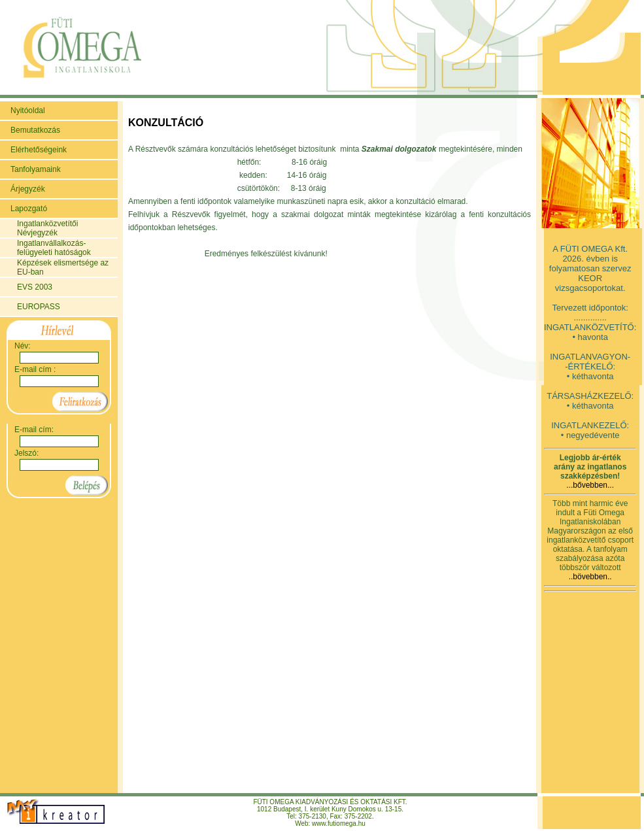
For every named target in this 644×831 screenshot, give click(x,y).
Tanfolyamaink (36, 169)
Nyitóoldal (28, 110)
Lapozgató (29, 209)
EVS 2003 (35, 287)
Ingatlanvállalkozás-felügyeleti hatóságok (54, 248)
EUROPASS (39, 307)
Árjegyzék (28, 189)
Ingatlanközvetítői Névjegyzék (47, 228)
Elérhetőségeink (39, 150)
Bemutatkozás (35, 130)
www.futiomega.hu (339, 823)
